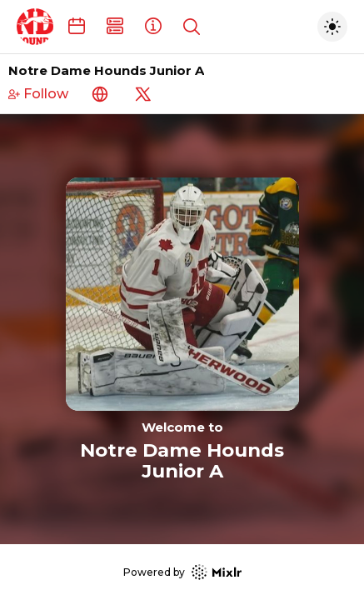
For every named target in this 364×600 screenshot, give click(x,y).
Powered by (182, 572)
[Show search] (192, 27)
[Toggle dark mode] (332, 27)
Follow (38, 94)
